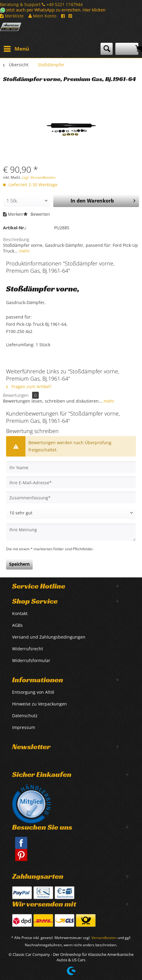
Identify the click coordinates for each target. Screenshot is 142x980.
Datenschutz (25, 716)
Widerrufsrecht (28, 649)
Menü (16, 48)
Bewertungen (16, 395)
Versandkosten (104, 938)
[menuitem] (16, 49)
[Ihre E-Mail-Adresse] (71, 482)
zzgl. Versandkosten (39, 177)
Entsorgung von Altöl (33, 692)
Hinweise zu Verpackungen (40, 704)
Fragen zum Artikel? (29, 386)
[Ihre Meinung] (71, 532)
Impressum (24, 727)
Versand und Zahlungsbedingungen (49, 637)
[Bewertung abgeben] (71, 513)
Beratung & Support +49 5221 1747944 (41, 4)
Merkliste (12, 16)
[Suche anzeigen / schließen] (107, 49)
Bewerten (37, 214)
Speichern (19, 564)
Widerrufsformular (31, 660)
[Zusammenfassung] (71, 498)
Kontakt (20, 613)
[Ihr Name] (71, 467)
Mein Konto (42, 16)
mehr (24, 251)
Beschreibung (16, 239)
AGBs (17, 625)
